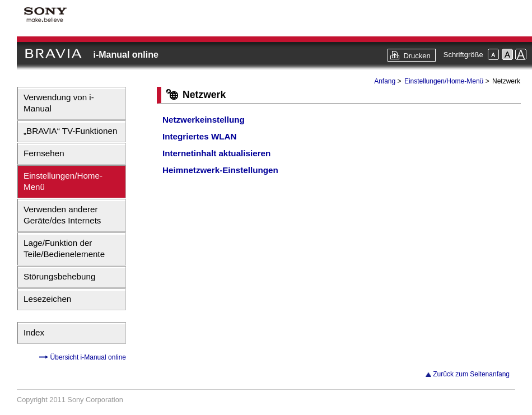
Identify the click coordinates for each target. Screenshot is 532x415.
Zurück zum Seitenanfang (471, 374)
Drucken (417, 56)
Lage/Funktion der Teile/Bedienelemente (64, 248)
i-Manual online (125, 55)
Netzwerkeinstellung (204, 120)
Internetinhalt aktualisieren (216, 153)
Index (34, 332)
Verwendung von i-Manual (59, 103)
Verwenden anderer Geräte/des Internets (62, 215)
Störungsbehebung (59, 276)
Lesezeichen (47, 299)
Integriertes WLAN (199, 136)
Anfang (385, 81)
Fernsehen (44, 153)
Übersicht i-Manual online (87, 357)
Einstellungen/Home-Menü (63, 181)
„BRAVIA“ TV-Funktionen (70, 131)
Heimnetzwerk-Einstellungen (220, 170)
